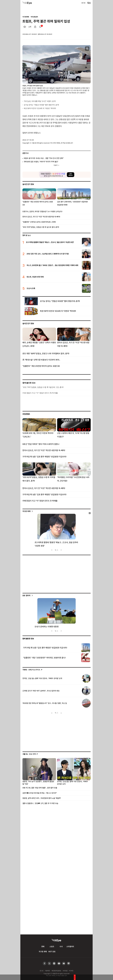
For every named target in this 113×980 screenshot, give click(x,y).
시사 (61, 947)
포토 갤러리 (26, 595)
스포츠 (52, 947)
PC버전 (71, 971)
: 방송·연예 (30, 754)
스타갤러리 (70, 947)
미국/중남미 (34, 17)
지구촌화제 (26, 17)
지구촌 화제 (26, 511)
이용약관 (47, 971)
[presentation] (52, 550)
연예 (43, 947)
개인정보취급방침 (56, 971)
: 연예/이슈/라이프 (32, 670)
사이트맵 (65, 971)
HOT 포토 (52, 952)
